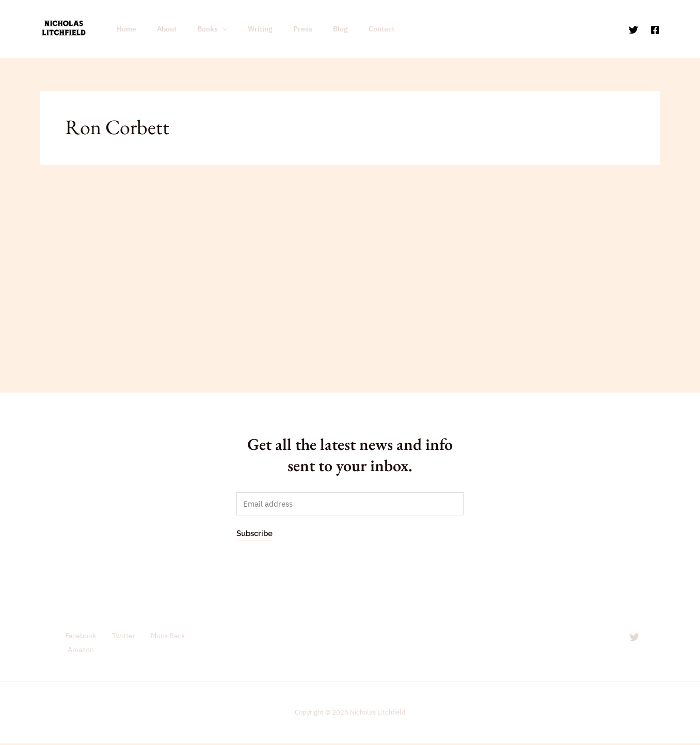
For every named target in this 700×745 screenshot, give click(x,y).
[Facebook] (655, 29)
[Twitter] (633, 29)
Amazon (79, 651)
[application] (207, 29)
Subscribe (254, 534)
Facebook (77, 636)
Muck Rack (162, 636)
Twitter (119, 636)
